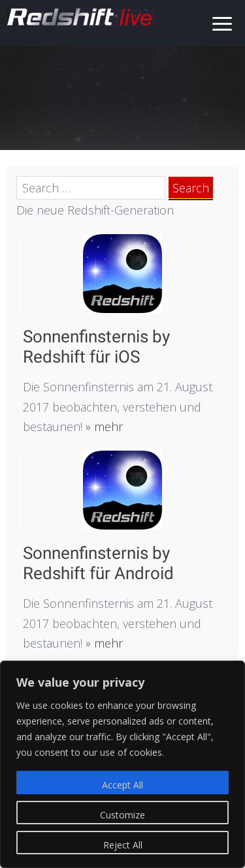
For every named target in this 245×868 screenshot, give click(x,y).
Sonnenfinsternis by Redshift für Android (98, 563)
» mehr (103, 427)
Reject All (123, 845)
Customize (122, 815)
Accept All (122, 785)
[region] (122, 764)
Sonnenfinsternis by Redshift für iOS (96, 347)
